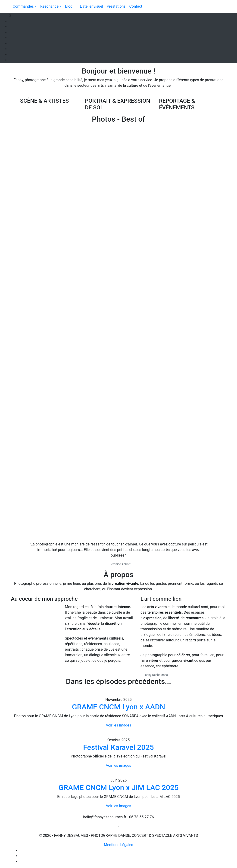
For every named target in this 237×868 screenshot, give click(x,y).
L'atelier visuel (91, 6)
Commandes (23, 6)
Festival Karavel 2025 (118, 747)
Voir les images (118, 725)
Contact (136, 6)
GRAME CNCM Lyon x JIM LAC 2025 (118, 788)
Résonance (49, 6)
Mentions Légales (118, 845)
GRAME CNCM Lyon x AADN (118, 707)
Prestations (116, 6)
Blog (69, 6)
